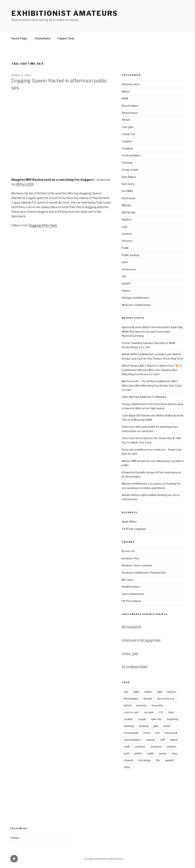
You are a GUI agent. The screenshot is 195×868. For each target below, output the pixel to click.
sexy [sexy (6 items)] (175, 753)
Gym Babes (129, 177)
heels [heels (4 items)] (167, 726)
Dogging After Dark (43, 225)
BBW (125, 98)
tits (124, 276)
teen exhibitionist (133, 594)
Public (125, 248)
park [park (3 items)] (127, 753)
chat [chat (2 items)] (171, 712)
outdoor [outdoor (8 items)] (140, 747)
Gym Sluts (128, 184)
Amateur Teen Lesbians (137, 565)
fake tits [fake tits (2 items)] (157, 719)
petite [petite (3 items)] (138, 753)
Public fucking (130, 255)
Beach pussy (130, 113)
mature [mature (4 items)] (151, 740)
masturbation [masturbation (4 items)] (132, 740)
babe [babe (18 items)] (136, 692)
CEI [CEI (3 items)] (161, 712)
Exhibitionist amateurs (65, 13)
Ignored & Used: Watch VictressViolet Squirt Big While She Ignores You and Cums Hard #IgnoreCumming (152, 331)
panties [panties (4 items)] (172, 747)
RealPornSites (131, 587)
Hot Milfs (127, 191)
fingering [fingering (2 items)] (173, 719)
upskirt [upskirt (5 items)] (169, 760)
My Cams (128, 580)
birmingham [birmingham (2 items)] (131, 699)
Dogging (127, 148)
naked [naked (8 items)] (174, 740)
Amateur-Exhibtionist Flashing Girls (144, 573)
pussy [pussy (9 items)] (163, 753)
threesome (129, 269)
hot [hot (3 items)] (158, 733)
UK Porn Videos (131, 601)
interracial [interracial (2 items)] (171, 733)
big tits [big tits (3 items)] (172, 692)
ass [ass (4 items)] (126, 692)
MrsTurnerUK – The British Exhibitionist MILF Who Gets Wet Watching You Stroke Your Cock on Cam (152, 385)
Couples (127, 141)
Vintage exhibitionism (135, 298)
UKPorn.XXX (24, 184)
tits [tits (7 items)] (158, 760)
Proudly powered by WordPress (103, 859)
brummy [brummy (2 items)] (142, 705)
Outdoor (127, 234)
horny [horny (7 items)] (147, 733)
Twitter (15, 838)
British (126, 120)
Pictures (127, 241)
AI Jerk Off (128, 551)
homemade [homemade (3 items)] (131, 733)
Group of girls (130, 170)
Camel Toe (129, 134)
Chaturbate (42, 38)
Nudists (127, 219)
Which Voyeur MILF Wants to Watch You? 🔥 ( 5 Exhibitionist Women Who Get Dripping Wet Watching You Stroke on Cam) (152, 370)
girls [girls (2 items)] (156, 726)
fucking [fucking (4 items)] (143, 726)
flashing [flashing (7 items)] (129, 726)
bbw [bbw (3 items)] (160, 692)
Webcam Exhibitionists (136, 305)
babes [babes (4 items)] (148, 692)
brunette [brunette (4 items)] (157, 705)
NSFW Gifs (129, 212)
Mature (126, 205)
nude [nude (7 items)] (127, 747)
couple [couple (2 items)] (142, 719)
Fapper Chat (66, 38)
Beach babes (130, 106)
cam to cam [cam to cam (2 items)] (131, 712)
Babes (126, 91)
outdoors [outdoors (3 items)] (156, 747)
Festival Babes (131, 155)
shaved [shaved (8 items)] (128, 760)
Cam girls (128, 127)
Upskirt (126, 283)
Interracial (128, 198)
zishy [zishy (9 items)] (127, 767)
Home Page (19, 38)
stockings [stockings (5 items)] (144, 760)
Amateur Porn (131, 558)
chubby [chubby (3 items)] (128, 719)
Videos (126, 291)
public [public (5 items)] (151, 753)
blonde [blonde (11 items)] (148, 699)
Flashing (127, 163)
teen (125, 262)
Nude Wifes (129, 522)
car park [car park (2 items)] (149, 712)
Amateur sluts (131, 84)
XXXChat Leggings (134, 529)
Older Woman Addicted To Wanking (144, 397)
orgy (125, 227)
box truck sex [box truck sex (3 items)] (166, 699)
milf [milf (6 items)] (162, 740)
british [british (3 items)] (128, 705)
